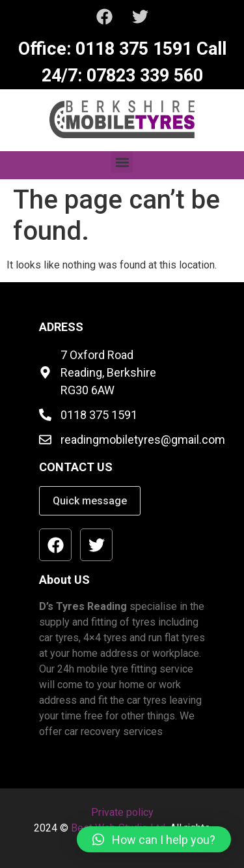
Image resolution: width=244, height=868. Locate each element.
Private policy (122, 812)
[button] (122, 162)
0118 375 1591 (131, 49)
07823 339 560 (142, 76)
